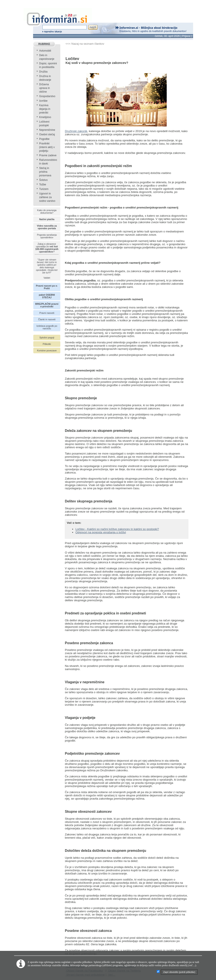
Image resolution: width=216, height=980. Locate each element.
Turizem (44, 189)
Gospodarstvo (47, 96)
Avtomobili (45, 51)
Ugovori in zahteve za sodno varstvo (47, 197)
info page (6, 2)
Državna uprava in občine (44, 88)
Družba (43, 72)
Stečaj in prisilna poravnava (45, 172)
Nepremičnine (47, 130)
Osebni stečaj (47, 134)
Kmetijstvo (45, 117)
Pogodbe (44, 139)
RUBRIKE (44, 44)
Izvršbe (43, 101)
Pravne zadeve (48, 155)
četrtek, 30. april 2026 (167, 36)
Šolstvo (43, 180)
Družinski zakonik (76, 131)
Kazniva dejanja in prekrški (45, 109)
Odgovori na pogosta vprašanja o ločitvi (101, 532)
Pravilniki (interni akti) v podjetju (47, 147)
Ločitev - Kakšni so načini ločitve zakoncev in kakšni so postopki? (117, 529)
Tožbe (43, 185)
